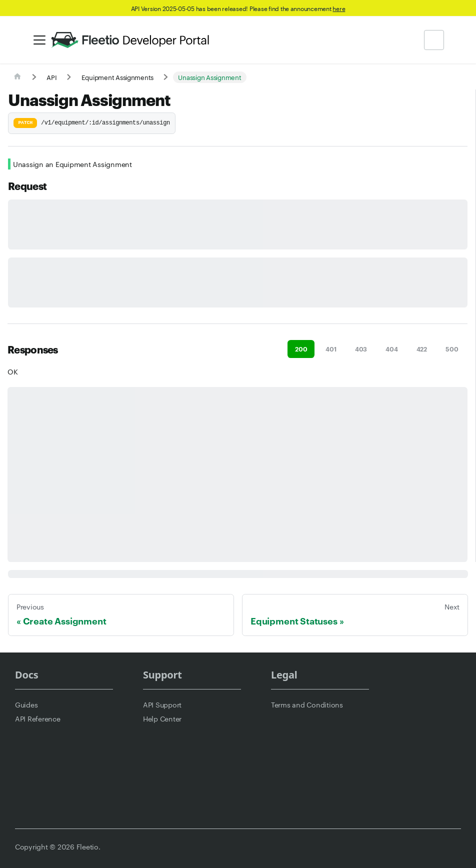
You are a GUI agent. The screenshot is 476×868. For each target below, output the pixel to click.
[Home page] (17, 77)
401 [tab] (331, 349)
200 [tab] (301, 349)
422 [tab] (422, 349)
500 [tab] (452, 349)
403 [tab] (361, 349)
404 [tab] (391, 349)
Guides (26, 704)
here (339, 8)
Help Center (162, 718)
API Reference (38, 718)
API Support (162, 704)
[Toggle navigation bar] (39, 40)
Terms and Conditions (307, 704)
